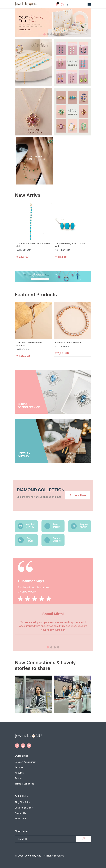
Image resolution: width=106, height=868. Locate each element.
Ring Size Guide (23, 802)
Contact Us (20, 813)
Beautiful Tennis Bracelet (68, 343)
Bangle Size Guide (24, 808)
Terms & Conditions (24, 784)
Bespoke (19, 767)
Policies (19, 778)
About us (19, 773)
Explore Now (78, 495)
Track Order (21, 819)
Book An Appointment (26, 762)
